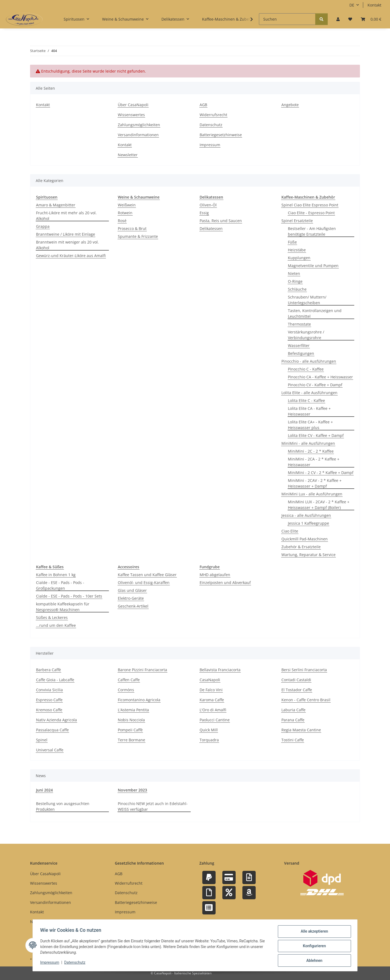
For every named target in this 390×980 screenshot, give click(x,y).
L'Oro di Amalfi (213, 710)
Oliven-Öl (208, 205)
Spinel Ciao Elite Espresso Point (310, 205)
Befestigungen (301, 353)
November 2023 (132, 790)
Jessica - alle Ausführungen (306, 515)
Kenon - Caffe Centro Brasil (306, 700)
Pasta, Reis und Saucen (221, 221)
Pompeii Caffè (130, 730)
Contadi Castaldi (296, 680)
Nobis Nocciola (131, 720)
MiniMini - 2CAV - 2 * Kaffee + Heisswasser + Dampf (315, 483)
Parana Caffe (293, 720)
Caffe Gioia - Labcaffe (55, 680)
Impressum (51, 963)
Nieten (294, 273)
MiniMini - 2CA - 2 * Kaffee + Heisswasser (314, 462)
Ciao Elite (290, 531)
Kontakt (374, 5)
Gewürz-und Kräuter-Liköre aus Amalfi (71, 256)
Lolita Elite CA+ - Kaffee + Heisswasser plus (310, 425)
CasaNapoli (210, 680)
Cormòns (126, 690)
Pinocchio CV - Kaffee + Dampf (315, 385)
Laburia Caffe (293, 710)
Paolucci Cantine (215, 720)
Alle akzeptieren (313, 933)
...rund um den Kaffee (56, 625)
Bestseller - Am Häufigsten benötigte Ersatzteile (312, 231)
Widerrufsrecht (213, 115)
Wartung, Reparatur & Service (308, 555)
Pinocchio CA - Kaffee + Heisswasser (320, 377)
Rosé (122, 221)
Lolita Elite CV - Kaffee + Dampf (316, 435)
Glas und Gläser (132, 590)
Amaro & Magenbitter (56, 205)
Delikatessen (211, 228)
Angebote (290, 105)
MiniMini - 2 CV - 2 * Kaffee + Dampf (321, 473)
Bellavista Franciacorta (220, 670)
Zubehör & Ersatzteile (301, 547)
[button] (338, 19)
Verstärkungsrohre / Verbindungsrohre (306, 335)
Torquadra (209, 740)
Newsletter (128, 155)
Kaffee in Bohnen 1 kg (56, 575)
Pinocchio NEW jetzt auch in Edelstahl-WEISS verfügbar (153, 806)
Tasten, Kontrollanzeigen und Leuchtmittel (315, 313)
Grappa (43, 226)
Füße (292, 242)
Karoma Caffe (212, 700)
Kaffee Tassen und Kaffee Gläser (147, 575)
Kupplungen (299, 258)
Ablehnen (313, 961)
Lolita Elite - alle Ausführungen (309, 393)
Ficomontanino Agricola (139, 700)
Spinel (42, 740)
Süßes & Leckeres (52, 617)
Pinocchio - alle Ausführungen (309, 361)
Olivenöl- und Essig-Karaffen (144, 583)
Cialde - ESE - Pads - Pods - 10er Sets (69, 596)
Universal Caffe (50, 750)
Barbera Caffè (48, 670)
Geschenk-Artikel (133, 606)
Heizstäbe (297, 250)
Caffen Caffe (129, 680)
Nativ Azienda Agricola (56, 720)
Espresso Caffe (49, 700)
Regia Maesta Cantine (301, 730)
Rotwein (125, 213)
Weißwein (127, 205)
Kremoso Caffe (49, 710)
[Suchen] (287, 19)
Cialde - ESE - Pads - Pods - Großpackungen (60, 585)
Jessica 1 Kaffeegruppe (308, 523)
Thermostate (299, 324)
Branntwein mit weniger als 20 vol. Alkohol (67, 245)
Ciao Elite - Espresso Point (311, 213)
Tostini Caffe (293, 740)
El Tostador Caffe (297, 690)
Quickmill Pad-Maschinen (305, 539)
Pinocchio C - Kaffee (306, 369)
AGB (203, 105)
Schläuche (297, 289)
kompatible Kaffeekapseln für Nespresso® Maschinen (63, 607)
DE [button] (352, 5)
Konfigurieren (313, 947)
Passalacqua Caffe (52, 730)
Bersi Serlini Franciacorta (304, 670)
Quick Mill (209, 730)
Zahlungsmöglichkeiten (139, 125)
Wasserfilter (299, 345)
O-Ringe (295, 281)
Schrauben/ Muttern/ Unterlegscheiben (307, 300)
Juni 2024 (44, 790)
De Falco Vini (211, 690)
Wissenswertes (131, 115)
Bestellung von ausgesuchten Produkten (63, 806)
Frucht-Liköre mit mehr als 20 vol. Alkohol (66, 216)
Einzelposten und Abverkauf (225, 583)
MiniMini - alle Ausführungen (308, 443)
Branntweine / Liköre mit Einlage (66, 234)
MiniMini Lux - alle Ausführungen (312, 494)
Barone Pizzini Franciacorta (142, 670)
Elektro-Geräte (131, 598)
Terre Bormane (131, 740)
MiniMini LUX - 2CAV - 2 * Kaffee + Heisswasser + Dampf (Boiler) (319, 505)
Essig (204, 213)
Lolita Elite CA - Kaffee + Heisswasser (309, 411)
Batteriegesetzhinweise (221, 135)
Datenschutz (76, 963)
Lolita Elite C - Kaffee (306, 400)
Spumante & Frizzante (138, 236)
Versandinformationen (138, 135)
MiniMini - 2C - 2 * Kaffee (311, 451)
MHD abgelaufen (215, 575)
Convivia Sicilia (49, 690)
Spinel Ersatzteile (297, 221)
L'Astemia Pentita (133, 710)
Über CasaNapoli (133, 105)
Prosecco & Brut (132, 228)
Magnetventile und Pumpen (313, 266)
